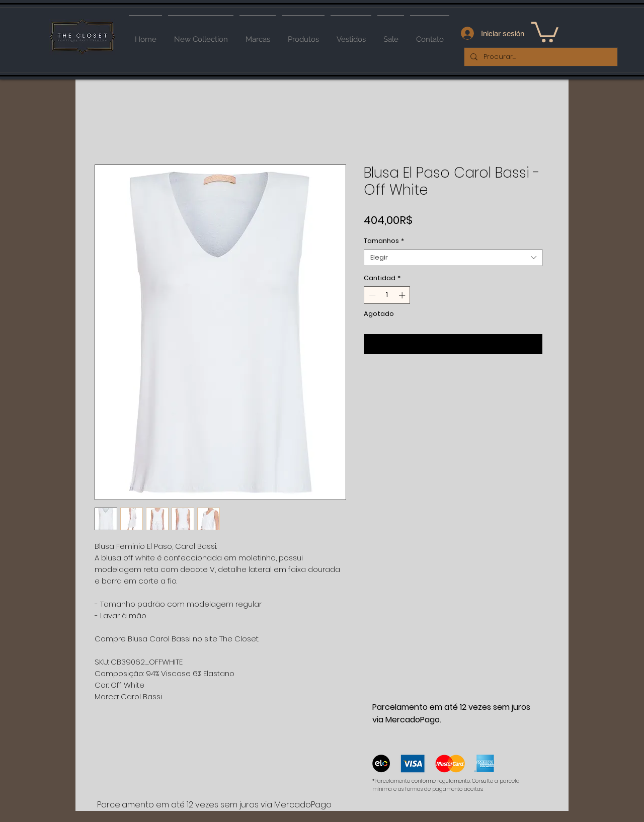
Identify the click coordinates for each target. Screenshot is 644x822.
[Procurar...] (540, 57)
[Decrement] (371, 295)
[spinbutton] (387, 295)
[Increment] (403, 295)
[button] (545, 31)
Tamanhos (384, 241)
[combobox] (453, 258)
